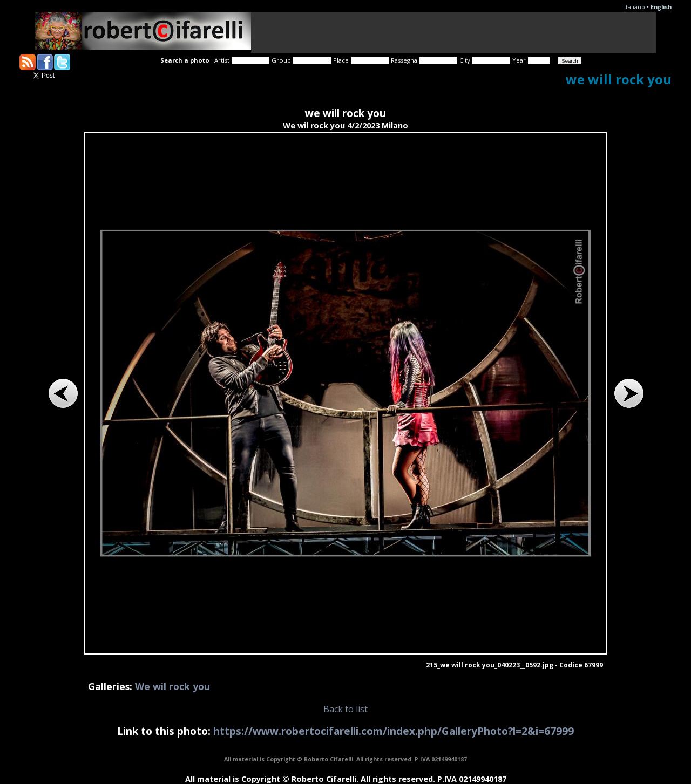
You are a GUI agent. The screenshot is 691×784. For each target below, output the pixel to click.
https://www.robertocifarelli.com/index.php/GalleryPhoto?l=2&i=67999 (394, 731)
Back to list (345, 709)
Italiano (635, 7)
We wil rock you (172, 686)
